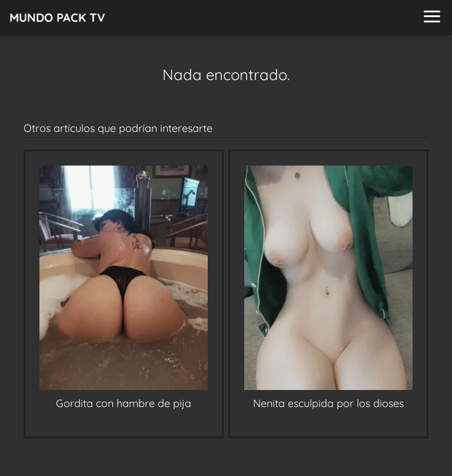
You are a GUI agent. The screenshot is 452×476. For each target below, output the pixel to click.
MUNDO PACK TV (57, 17)
